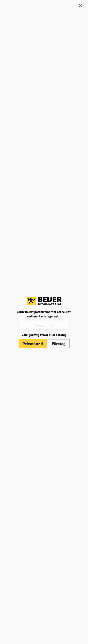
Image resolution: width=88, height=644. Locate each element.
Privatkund (33, 344)
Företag (59, 344)
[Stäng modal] (80, 6)
